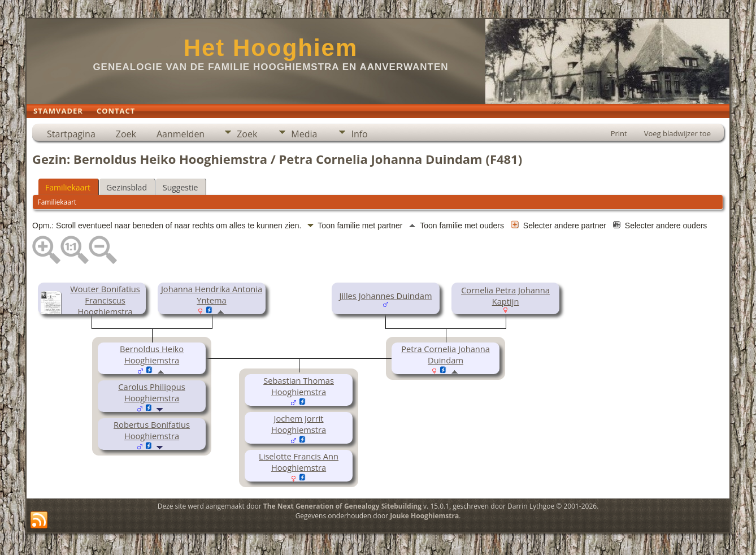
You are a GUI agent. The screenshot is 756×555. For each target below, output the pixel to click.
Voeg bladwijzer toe (677, 133)
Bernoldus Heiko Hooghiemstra (152, 354)
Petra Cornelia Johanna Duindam (446, 354)
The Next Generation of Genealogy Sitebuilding (342, 506)
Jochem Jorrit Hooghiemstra (299, 424)
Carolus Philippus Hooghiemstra (151, 392)
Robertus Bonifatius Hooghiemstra (152, 430)
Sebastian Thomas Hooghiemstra (299, 386)
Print (619, 133)
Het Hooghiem (271, 48)
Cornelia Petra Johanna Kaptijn (505, 296)
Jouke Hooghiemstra (424, 516)
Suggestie (180, 187)
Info (359, 134)
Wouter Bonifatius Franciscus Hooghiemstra (105, 300)
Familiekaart (68, 187)
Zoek (126, 134)
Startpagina (71, 134)
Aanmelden (181, 134)
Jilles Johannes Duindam (386, 296)
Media (304, 134)
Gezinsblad (127, 187)
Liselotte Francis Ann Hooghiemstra (299, 462)
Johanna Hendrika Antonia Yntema (212, 294)
